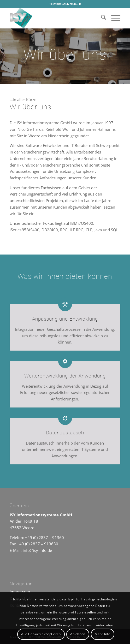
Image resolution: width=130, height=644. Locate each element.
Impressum (20, 592)
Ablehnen (78, 634)
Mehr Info (102, 634)
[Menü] (113, 18)
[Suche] (101, 18)
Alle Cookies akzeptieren (41, 634)
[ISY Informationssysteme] (54, 18)
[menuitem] (101, 18)
